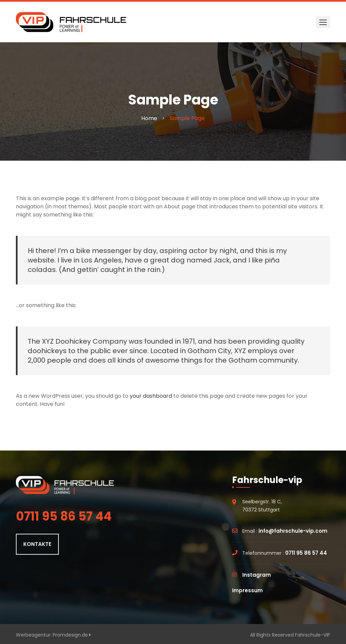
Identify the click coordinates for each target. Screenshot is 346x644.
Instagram (257, 575)
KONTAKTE (37, 544)
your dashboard (151, 396)
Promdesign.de (72, 635)
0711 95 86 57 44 (306, 553)
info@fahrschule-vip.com (293, 531)
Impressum (248, 590)
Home (149, 118)
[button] (323, 22)
